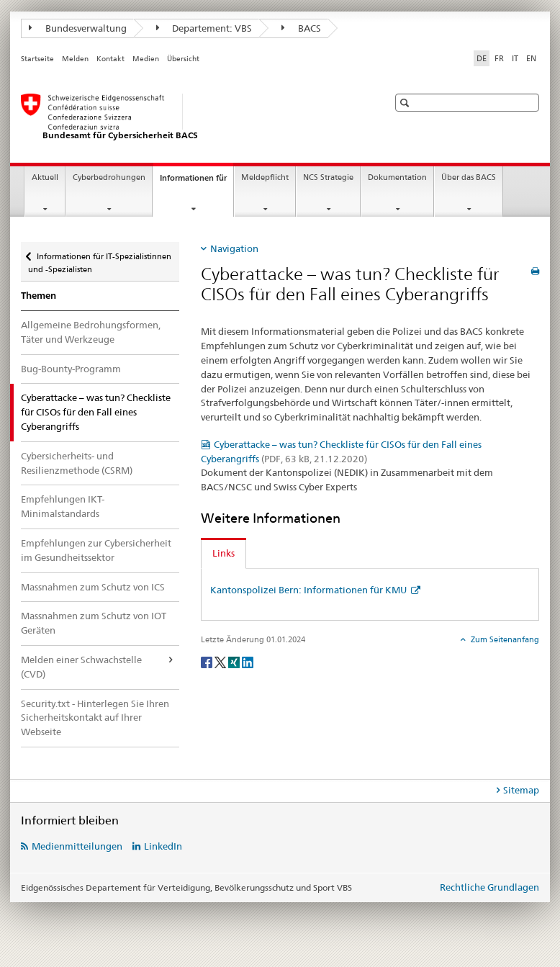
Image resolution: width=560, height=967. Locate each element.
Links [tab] (223, 553)
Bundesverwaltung (78, 28)
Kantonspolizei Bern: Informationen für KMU (310, 590)
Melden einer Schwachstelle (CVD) (81, 667)
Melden (75, 59)
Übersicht (183, 59)
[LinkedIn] (248, 661)
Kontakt (110, 59)
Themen (39, 296)
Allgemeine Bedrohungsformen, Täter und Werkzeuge (91, 332)
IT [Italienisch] (515, 58)
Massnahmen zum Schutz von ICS (93, 587)
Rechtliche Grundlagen (489, 887)
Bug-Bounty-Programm (71, 369)
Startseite (37, 59)
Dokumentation (397, 177)
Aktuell (45, 177)
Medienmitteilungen (77, 846)
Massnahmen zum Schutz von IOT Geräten (94, 623)
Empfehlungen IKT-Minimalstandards (63, 506)
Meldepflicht (265, 177)
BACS (301, 28)
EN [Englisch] (531, 58)
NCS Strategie (328, 177)
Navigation (234, 248)
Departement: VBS (204, 28)
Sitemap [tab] (521, 790)
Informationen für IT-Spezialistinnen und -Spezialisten (100, 258)
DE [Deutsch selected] (482, 58)
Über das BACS (469, 177)
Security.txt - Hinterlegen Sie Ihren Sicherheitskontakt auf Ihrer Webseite (95, 718)
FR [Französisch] (499, 58)
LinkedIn (163, 846)
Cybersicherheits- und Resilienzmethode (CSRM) (77, 463)
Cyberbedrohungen (109, 177)
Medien (146, 59)
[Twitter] (221, 661)
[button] (406, 103)
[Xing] (235, 661)
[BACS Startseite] (190, 117)
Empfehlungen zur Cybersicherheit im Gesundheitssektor (96, 550)
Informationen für (197, 182)
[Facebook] (208, 661)
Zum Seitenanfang (504, 639)
